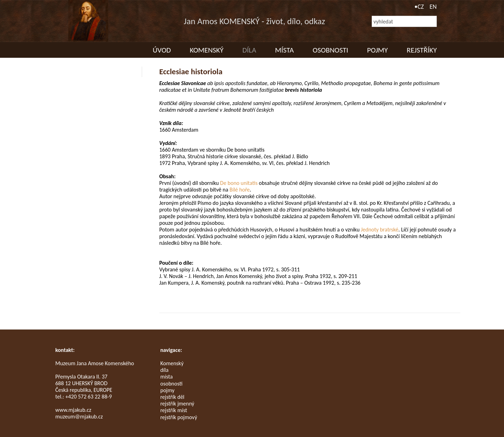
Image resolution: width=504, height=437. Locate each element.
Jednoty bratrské (380, 230)
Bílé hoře (240, 190)
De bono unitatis (239, 183)
